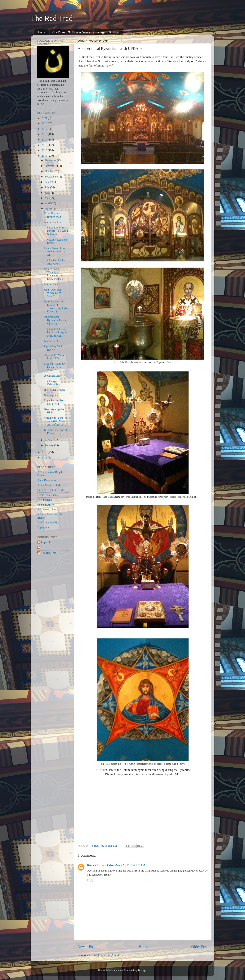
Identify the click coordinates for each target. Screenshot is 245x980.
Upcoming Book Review (53, 348)
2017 (45, 140)
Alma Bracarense (47, 480)
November (51, 166)
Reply (90, 880)
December (51, 160)
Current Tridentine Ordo (51, 490)
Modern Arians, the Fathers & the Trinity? (55, 367)
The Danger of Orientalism (52, 383)
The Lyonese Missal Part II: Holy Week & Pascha (56, 231)
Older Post (199, 947)
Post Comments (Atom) (106, 955)
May (48, 198)
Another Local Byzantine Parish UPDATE (55, 320)
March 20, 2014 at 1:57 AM (130, 865)
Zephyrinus (44, 527)
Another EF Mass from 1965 (54, 357)
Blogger (142, 970)
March (49, 209)
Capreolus (47, 542)
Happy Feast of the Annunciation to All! (55, 252)
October (50, 171)
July (48, 187)
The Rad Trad (52, 18)
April (48, 203)
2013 (45, 452)
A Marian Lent (52, 376)
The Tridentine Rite (48, 522)
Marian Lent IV (53, 222)
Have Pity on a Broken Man (53, 215)
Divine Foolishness (48, 495)
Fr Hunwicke (45, 500)
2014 (45, 156)
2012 (45, 458)
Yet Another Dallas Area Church (55, 262)
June (48, 193)
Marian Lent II (52, 341)
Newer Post (87, 947)
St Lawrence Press (47, 509)
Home (42, 32)
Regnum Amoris (46, 505)
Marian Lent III (53, 284)
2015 (45, 150)
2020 (45, 123)
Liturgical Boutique (108, 32)
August (49, 182)
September (51, 177)
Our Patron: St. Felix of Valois (71, 32)
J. (42, 547)
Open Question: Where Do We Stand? (53, 293)
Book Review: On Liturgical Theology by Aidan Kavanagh (56, 306)
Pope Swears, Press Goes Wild (55, 402)
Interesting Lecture (55, 390)
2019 (45, 129)
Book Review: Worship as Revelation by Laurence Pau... (54, 274)
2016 (45, 145)
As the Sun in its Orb (49, 485)
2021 (45, 118)
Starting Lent (51, 395)
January (50, 445)
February (50, 440)
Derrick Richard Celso (100, 865)
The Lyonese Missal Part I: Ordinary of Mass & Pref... (56, 332)
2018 (45, 134)
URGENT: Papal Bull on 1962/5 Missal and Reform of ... (56, 421)
